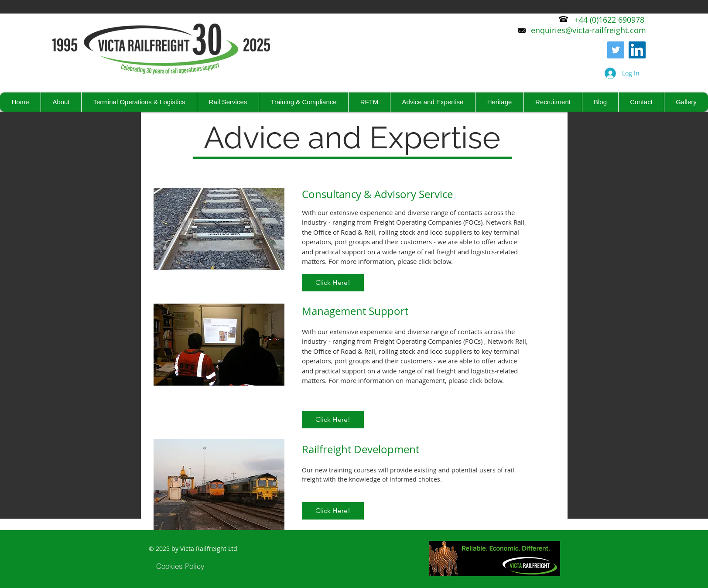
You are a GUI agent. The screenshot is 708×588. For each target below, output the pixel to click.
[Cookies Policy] (181, 566)
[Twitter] (616, 50)
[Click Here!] (333, 283)
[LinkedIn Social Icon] (637, 50)
